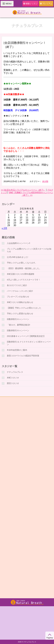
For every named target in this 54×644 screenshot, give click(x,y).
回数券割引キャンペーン (18, 319)
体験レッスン (30, 4)
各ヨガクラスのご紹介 (17, 285)
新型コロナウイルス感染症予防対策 (23, 356)
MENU (7, 4)
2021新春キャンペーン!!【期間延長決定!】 (26, 336)
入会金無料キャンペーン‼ (19, 243)
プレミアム (46, 4)
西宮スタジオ (13, 383)
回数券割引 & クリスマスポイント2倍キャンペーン (29, 343)
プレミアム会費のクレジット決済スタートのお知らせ (29, 250)
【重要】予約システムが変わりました (24, 308)
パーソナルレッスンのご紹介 (20, 291)
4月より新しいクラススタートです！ (24, 280)
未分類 (45, 181)
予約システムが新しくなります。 (22, 263)
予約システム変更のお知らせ (20, 314)
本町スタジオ (13, 378)
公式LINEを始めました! (17, 257)
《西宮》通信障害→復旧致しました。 (24, 268)
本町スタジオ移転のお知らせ (20, 302)
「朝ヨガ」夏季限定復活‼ (19, 325)
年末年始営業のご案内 (17, 350)
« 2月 (4, 228)
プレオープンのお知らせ (18, 297)
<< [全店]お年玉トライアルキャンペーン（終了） (23, 190)
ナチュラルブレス (15, 372)
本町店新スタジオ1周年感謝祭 (21, 274)
